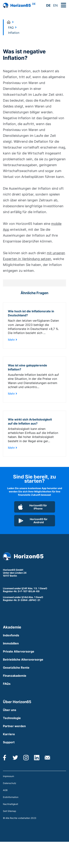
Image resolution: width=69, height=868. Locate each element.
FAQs (7, 684)
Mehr (13, 340)
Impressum (8, 776)
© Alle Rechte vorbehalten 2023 (20, 818)
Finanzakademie (15, 676)
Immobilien (11, 643)
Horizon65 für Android (33, 521)
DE (48, 5)
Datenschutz (10, 783)
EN (55, 5)
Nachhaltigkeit (10, 804)
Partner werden (14, 726)
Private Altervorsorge (19, 651)
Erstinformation (11, 797)
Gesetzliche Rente (16, 668)
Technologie (12, 718)
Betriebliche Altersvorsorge (23, 659)
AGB (5, 790)
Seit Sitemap (9, 811)
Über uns (10, 710)
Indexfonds (11, 635)
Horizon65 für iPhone (32, 507)
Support (9, 742)
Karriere (9, 734)
